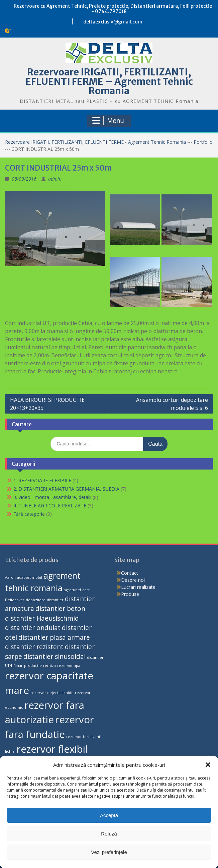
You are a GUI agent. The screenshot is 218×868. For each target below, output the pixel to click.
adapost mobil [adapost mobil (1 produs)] (30, 577)
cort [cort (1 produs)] (86, 590)
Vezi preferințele (109, 852)
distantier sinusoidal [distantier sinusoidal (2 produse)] (54, 657)
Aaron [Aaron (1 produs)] (10, 577)
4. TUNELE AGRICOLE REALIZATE (50, 506)
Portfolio (203, 142)
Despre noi (133, 580)
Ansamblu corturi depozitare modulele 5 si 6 (172, 404)
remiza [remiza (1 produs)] (49, 666)
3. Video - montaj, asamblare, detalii (52, 497)
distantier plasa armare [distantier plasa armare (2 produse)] (54, 637)
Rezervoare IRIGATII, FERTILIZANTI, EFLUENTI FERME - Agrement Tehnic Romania (96, 142)
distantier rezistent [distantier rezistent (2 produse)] (34, 647)
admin (55, 179)
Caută (155, 444)
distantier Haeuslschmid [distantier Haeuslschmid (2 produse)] (42, 618)
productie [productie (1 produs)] (33, 666)
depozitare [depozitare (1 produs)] (36, 600)
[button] (208, 765)
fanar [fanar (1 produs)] (18, 666)
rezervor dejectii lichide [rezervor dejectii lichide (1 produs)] (52, 693)
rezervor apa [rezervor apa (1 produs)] (69, 666)
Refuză (109, 834)
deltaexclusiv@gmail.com (113, 22)
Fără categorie (29, 514)
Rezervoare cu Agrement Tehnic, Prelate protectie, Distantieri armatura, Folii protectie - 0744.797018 (113, 9)
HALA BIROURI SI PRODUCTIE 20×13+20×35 (47, 404)
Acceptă (109, 815)
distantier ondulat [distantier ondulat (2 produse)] (33, 628)
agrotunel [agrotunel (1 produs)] (72, 590)
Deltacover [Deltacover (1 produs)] (15, 600)
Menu (108, 121)
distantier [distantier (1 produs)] (55, 600)
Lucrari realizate (138, 587)
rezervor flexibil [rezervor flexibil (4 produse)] (52, 749)
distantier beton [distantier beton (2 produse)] (60, 609)
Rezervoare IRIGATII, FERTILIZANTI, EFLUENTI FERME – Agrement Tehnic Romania (109, 81)
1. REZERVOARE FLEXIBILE (42, 480)
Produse (130, 594)
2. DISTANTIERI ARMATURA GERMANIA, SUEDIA (66, 489)
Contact (130, 573)
